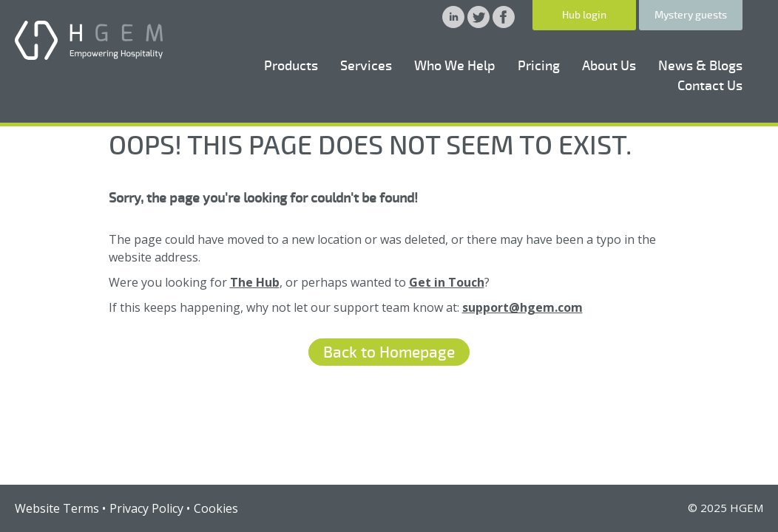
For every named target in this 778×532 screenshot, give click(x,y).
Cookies (216, 508)
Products (291, 66)
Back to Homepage (389, 352)
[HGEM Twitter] (480, 24)
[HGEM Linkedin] (455, 24)
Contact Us (710, 86)
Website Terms (57, 508)
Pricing (539, 66)
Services (366, 66)
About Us (609, 66)
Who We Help (455, 66)
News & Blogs (700, 66)
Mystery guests (691, 15)
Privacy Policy (146, 508)
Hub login (584, 15)
